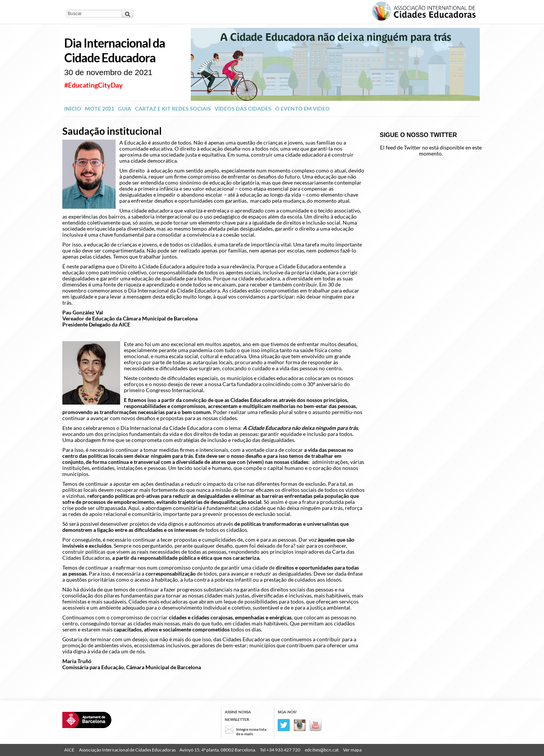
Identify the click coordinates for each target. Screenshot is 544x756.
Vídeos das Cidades (243, 109)
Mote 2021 (100, 109)
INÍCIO (73, 109)
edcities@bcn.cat (322, 750)
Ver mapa (352, 750)
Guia (124, 109)
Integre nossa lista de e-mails (251, 731)
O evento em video (302, 109)
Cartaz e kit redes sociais (173, 109)
